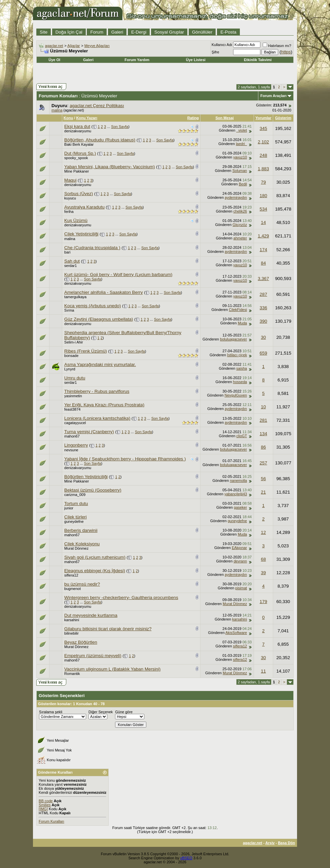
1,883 (263, 169)
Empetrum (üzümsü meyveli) (93, 656)
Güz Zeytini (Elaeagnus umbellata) (99, 319)
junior (69, 508)
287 (263, 294)
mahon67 (72, 436)
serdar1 (70, 266)
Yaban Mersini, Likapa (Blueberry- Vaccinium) (109, 167)
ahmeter (240, 238)
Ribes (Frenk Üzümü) (86, 351)
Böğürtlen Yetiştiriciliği (86, 477)
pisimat (241, 588)
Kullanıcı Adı (222, 45)
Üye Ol (54, 60)
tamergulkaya (75, 297)
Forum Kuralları (51, 821)
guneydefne (74, 521)
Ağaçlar (74, 46)
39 (264, 573)
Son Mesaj (224, 118)
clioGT (242, 436)
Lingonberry (76, 445)
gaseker (240, 507)
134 (263, 434)
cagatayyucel (75, 423)
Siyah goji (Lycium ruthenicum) (95, 557)
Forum (97, 32)
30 (264, 337)
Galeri (117, 32)
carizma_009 (75, 495)
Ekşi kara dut (77, 126)
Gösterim (283, 118)
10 (264, 407)
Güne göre (124, 712)
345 (263, 128)
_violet (242, 130)
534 (263, 209)
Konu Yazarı (87, 118)
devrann (240, 561)
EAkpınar (239, 548)
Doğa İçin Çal (69, 32)
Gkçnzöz (240, 225)
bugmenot (72, 589)
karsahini (72, 620)
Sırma (69, 310)
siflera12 (71, 575)
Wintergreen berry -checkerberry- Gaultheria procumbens (121, 598)
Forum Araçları (273, 96)
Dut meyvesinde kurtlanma (91, 615)
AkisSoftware (236, 633)
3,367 (263, 279)
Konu (68, 118)
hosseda (240, 382)
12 (264, 532)
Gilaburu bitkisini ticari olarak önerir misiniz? (108, 629)
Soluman (240, 171)
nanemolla (238, 481)
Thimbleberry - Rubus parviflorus (97, 391)
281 (263, 420)
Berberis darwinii (81, 530)
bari (67, 252)
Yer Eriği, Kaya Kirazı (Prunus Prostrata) (104, 405)
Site (44, 32)
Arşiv (270, 843)
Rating (193, 118)
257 (263, 463)
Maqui (70, 180)
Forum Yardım (137, 60)
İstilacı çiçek (237, 355)
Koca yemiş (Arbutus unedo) (93, 306)
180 (263, 196)
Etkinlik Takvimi (258, 60)
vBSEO (186, 858)
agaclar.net (54, 46)
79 (264, 182)
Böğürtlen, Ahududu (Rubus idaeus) (100, 140)
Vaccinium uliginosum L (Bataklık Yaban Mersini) (112, 669)
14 (264, 222)
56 (264, 479)
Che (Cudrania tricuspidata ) (92, 248)
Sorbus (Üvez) (79, 194)
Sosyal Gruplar (169, 32)
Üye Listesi (196, 60)
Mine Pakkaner (77, 171)
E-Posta (228, 32)
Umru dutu (75, 378)
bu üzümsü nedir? (82, 584)
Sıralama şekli (51, 712)
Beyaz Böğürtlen (81, 642)
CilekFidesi (238, 310)
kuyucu (70, 198)
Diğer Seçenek (101, 712)
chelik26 (240, 211)
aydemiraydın (236, 197)
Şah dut (72, 261)
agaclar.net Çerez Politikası (97, 106)
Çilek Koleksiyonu (82, 544)
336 (263, 308)
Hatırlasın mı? (277, 46)
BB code (46, 801)
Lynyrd (70, 369)
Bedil (243, 184)
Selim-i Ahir (74, 342)
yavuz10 (240, 157)
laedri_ (241, 144)
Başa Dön (286, 843)
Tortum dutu (76, 504)
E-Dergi (139, 32)
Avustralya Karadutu (84, 207)
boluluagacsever (233, 339)
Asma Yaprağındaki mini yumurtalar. (100, 364)
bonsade (71, 356)
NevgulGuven (236, 395)
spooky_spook (76, 158)
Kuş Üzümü (76, 220)
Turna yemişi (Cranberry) (89, 432)
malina (57, 110)
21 (264, 492)
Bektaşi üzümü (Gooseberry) (93, 490)
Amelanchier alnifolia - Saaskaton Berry (103, 292)
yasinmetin (73, 396)
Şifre (215, 52)
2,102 (263, 142)
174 (263, 250)
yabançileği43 (236, 494)
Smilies (45, 805)
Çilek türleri (76, 517)
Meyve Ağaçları (97, 46)
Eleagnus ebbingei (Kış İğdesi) (95, 571)
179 (263, 602)
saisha (242, 368)
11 (264, 671)
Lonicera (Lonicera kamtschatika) (97, 418)
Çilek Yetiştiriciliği (81, 234)
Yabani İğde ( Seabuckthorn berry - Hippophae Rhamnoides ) (125, 459)
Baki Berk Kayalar (79, 144)
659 (263, 353)
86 (264, 447)
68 (264, 559)
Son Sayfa (120, 127)
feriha (69, 212)
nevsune (71, 450)
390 (263, 321)
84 (264, 263)
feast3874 (72, 409)
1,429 (263, 236)
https (286, 52)
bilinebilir (71, 633)
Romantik (72, 674)
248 (263, 155)
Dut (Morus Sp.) (80, 153)
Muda (243, 323)
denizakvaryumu (78, 131)
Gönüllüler (202, 32)
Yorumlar (263, 118)
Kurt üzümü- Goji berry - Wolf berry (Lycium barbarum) (118, 275)
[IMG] (43, 809)
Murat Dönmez (76, 548)
